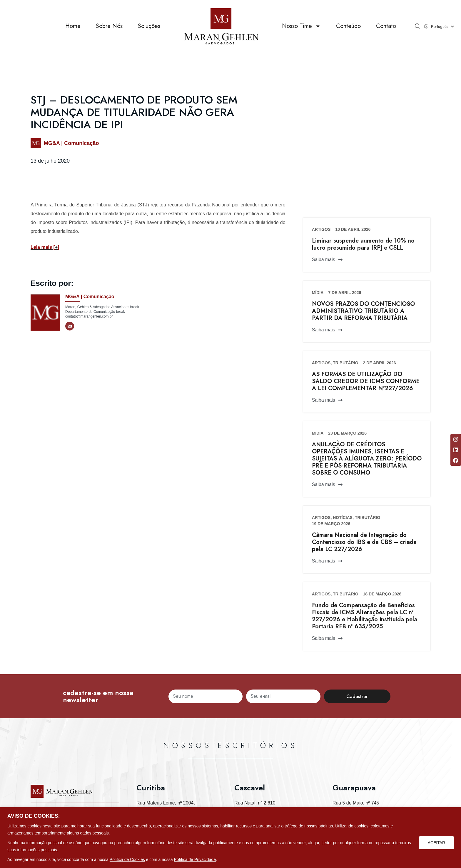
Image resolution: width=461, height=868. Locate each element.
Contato (386, 26)
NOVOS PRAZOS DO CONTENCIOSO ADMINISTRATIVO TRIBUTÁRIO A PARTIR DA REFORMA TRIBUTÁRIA (363, 311)
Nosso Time (301, 26)
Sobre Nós (109, 26)
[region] (230, 838)
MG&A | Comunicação (71, 143)
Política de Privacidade (195, 859)
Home (73, 26)
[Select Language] (442, 27)
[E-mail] (70, 326)
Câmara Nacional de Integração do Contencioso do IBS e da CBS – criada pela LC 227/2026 (364, 542)
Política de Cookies (127, 859)
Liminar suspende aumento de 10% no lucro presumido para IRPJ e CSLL (363, 244)
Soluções (149, 26)
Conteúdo (348, 26)
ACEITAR (436, 843)
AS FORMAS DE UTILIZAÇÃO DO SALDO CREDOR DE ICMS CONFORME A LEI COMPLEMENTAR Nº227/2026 (366, 381)
